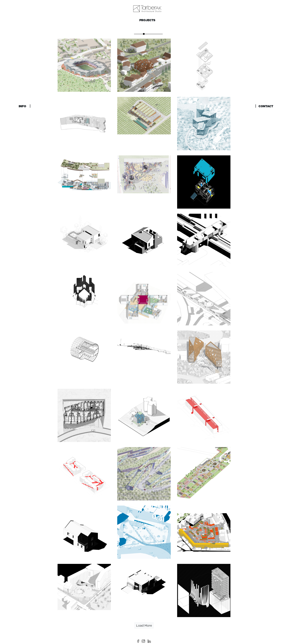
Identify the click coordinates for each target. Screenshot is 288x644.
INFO (22, 106)
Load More (144, 625)
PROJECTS (147, 20)
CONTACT (266, 106)
